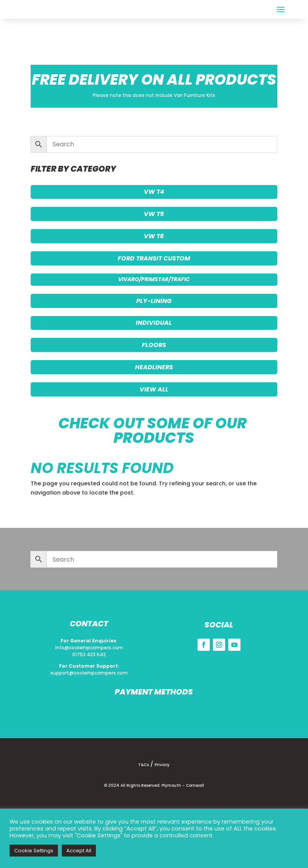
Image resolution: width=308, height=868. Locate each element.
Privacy (162, 765)
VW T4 (154, 192)
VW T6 (154, 236)
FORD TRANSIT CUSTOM (154, 258)
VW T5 (154, 214)
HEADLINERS (154, 367)
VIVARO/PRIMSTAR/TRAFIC (154, 279)
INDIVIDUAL (154, 323)
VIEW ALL (154, 389)
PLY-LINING (154, 301)
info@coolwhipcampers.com (89, 648)
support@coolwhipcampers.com (89, 673)
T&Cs (143, 765)
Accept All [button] (79, 851)
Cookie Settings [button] (34, 851)
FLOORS (154, 345)
